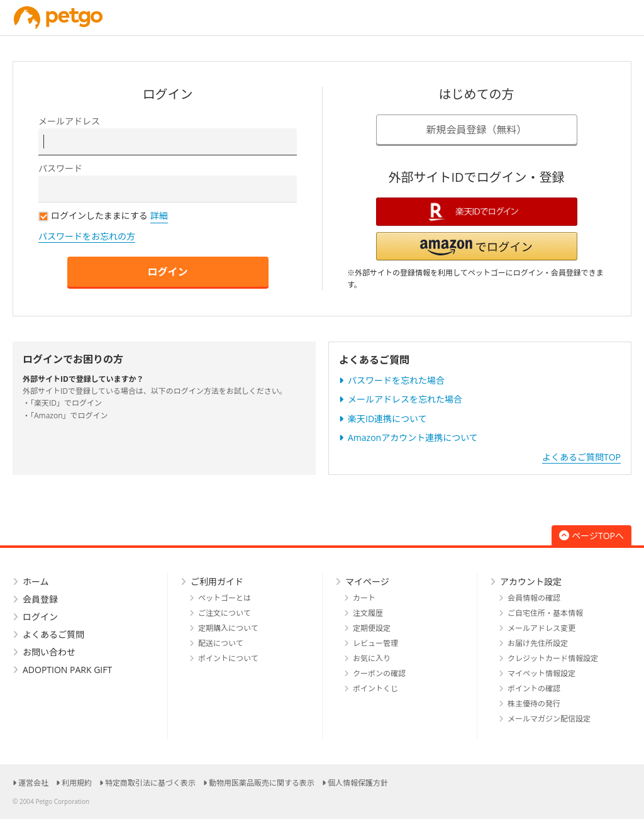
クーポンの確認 (379, 673)
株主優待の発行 (534, 704)
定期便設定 (372, 628)
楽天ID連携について (387, 419)
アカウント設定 (531, 582)
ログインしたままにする (93, 215)
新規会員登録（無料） (476, 130)
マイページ (367, 582)
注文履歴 (368, 613)
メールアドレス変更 (541, 628)
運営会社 (33, 783)
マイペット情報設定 (541, 673)
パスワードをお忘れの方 (87, 236)
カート (364, 598)
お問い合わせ (49, 652)
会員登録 (40, 599)
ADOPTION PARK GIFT (67, 670)
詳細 (159, 215)
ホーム (36, 582)
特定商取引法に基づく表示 (150, 783)
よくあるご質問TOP (581, 457)
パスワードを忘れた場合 (396, 380)
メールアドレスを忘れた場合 (405, 399)
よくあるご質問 (53, 634)
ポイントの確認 (534, 688)
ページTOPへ (591, 536)
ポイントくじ (375, 688)
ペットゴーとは (225, 598)
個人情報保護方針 (358, 783)
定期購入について (228, 628)
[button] (477, 246)
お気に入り (372, 658)
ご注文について (225, 613)
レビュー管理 (375, 643)
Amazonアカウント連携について (413, 437)
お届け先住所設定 (538, 643)
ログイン (167, 272)
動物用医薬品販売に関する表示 (262, 783)
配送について (221, 643)
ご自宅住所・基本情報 (545, 613)
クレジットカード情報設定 (553, 658)
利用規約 (77, 783)
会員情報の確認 (534, 598)
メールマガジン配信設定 (549, 719)
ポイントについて (228, 658)
